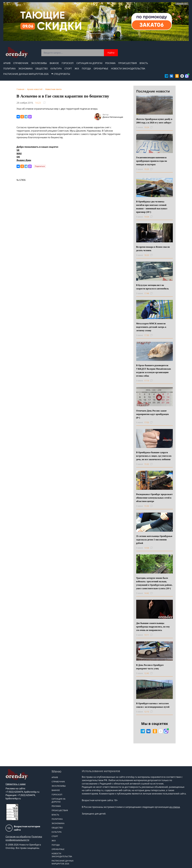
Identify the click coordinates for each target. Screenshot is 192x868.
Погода (86, 69)
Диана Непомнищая (113, 117)
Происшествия (128, 63)
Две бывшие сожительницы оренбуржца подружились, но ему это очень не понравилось (153, 627)
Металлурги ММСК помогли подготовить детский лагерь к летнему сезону (151, 327)
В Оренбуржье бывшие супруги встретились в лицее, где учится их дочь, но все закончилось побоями (154, 456)
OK (18, 157)
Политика (9, 69)
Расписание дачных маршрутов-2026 (26, 74)
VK (18, 150)
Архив (7, 63)
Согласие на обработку (18, 837)
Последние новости (153, 91)
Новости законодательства (128, 69)
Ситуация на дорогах (89, 63)
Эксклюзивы (39, 63)
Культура (56, 69)
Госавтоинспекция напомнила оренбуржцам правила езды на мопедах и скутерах (152, 161)
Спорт (68, 69)
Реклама (110, 63)
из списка (175, 807)
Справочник (21, 63)
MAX (19, 154)
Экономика (25, 69)
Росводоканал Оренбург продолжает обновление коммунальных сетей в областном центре (154, 498)
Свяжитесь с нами (16, 784)
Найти (111, 53)
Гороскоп (68, 63)
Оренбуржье (101, 69)
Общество (42, 69)
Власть (144, 63)
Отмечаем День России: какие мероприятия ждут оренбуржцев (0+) (152, 414)
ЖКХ (77, 69)
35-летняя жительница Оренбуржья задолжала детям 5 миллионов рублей (154, 540)
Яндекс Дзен (24, 160)
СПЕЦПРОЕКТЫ (61, 74)
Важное (54, 63)
